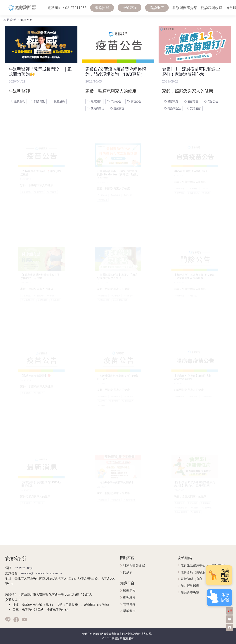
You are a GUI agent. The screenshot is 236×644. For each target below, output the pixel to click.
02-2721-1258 (24, 568)
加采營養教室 (190, 593)
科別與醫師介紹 (134, 565)
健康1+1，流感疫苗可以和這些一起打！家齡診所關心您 (193, 72)
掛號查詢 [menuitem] (130, 8)
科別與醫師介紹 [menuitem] (185, 8)
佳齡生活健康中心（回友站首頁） (204, 565)
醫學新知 (129, 591)
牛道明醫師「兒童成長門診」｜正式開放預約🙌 (40, 72)
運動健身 (129, 604)
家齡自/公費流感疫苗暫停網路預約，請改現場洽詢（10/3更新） (116, 72)
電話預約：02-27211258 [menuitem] (67, 8)
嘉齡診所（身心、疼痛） (198, 579)
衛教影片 (129, 598)
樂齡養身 (129, 611)
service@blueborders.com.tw (41, 573)
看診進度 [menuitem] (157, 8)
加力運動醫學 (190, 586)
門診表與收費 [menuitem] (212, 8)
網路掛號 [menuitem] (102, 8)
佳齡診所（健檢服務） (196, 572)
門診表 (128, 572)
